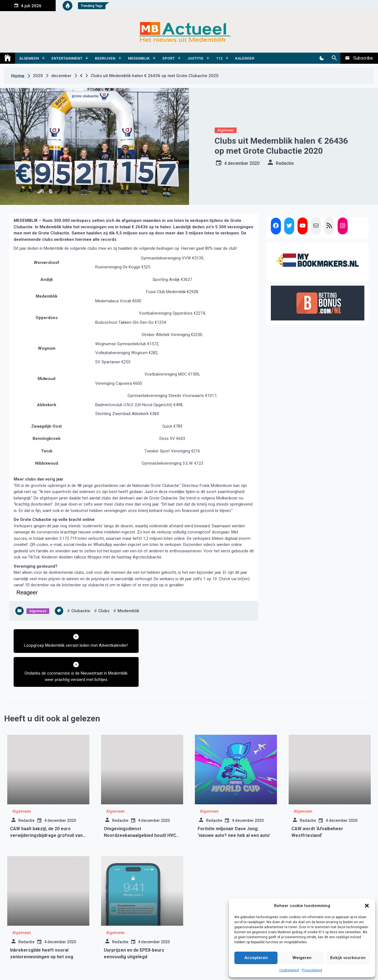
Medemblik (139, 58)
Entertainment (67, 58)
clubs (104, 611)
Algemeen (29, 58)
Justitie (195, 58)
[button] (367, 906)
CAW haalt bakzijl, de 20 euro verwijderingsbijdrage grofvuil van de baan (46, 808)
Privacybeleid (312, 970)
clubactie (81, 611)
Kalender (245, 58)
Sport (169, 58)
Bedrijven (105, 58)
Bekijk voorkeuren (348, 958)
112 (219, 58)
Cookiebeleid (289, 970)
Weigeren (302, 958)
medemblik (128, 611)
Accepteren (256, 958)
